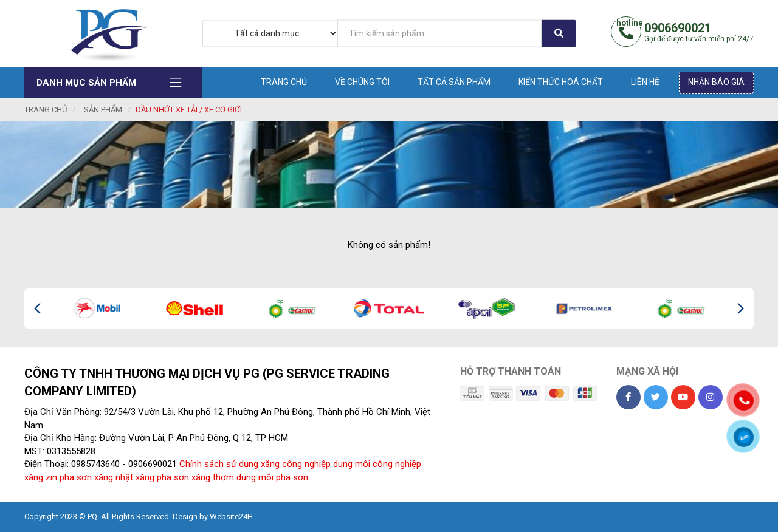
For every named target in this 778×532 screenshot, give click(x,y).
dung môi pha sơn (272, 477)
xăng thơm (213, 477)
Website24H (231, 517)
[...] (439, 33)
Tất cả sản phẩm (454, 82)
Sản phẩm (103, 110)
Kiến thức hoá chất (561, 82)
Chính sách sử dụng (219, 464)
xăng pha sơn (162, 477)
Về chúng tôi (362, 82)
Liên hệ (645, 82)
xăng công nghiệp (296, 464)
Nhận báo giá (716, 82)
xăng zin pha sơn (58, 477)
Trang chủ (284, 82)
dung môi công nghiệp (377, 464)
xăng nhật (114, 477)
